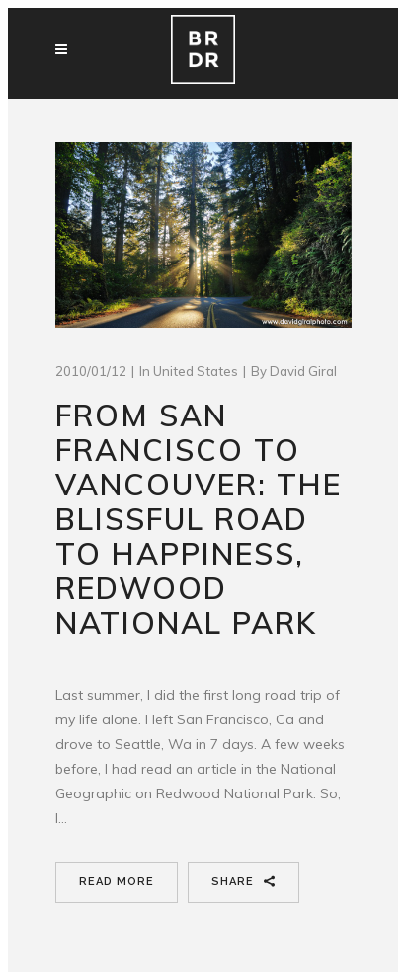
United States (196, 371)
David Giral (303, 371)
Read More (117, 882)
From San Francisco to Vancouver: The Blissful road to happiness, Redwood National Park (199, 519)
